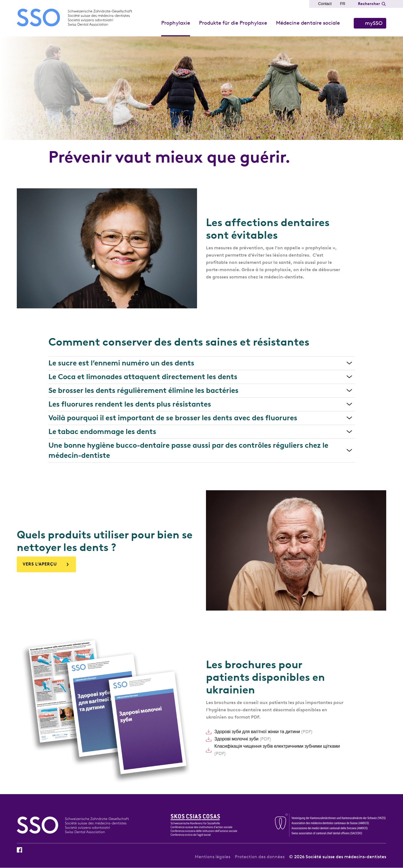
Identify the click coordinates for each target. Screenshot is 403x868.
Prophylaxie (176, 23)
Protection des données (260, 857)
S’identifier (370, 23)
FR (343, 4)
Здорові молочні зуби (243, 739)
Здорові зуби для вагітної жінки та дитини (263, 732)
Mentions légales (213, 857)
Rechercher (369, 4)
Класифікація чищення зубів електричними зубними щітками (277, 750)
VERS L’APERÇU (40, 564)
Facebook (19, 850)
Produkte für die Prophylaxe (233, 23)
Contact (325, 4)
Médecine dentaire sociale (308, 23)
